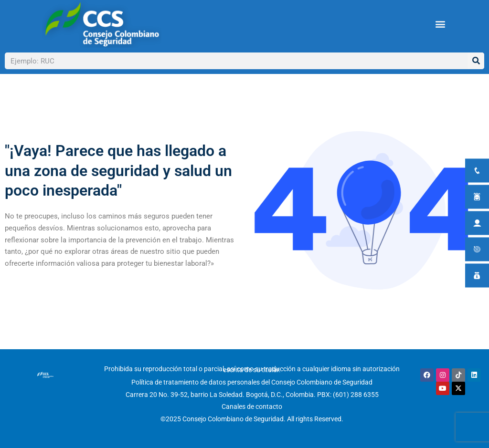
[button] (440, 24)
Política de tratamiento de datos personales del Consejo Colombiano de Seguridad (252, 382)
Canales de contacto (252, 406)
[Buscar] (476, 61)
